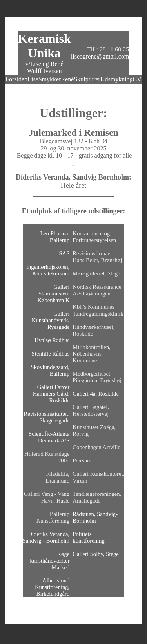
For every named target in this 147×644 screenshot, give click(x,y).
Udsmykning (117, 79)
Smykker (50, 79)
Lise (33, 79)
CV (137, 79)
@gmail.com (113, 56)
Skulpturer (87, 79)
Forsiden (16, 79)
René (68, 79)
